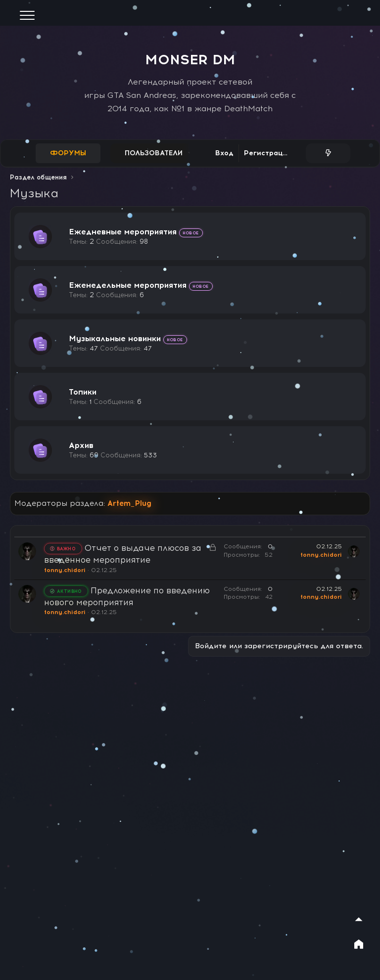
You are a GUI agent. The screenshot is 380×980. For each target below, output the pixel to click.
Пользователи (154, 153)
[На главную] (359, 944)
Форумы (68, 153)
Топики (83, 392)
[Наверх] (359, 919)
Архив (81, 445)
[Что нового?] (328, 153)
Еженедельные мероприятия (128, 285)
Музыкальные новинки (115, 338)
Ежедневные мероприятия (123, 232)
